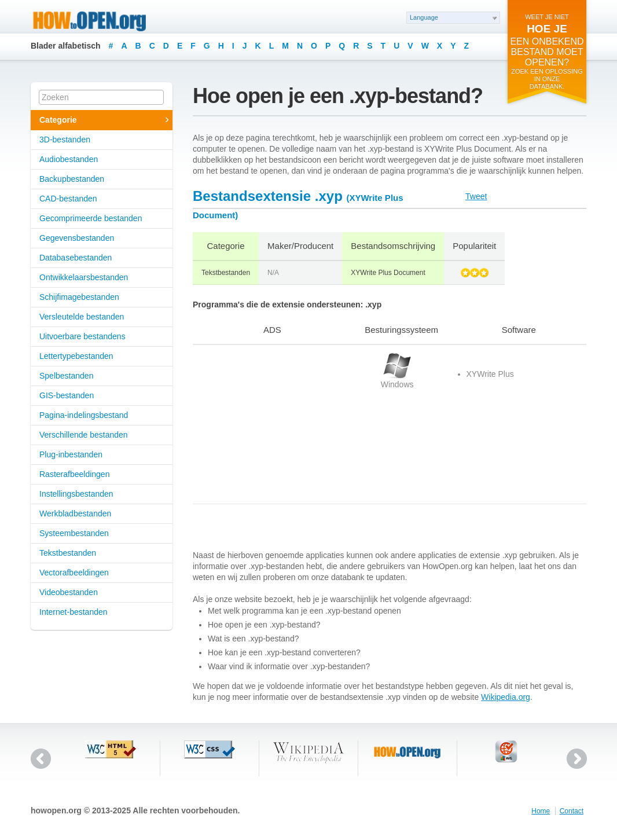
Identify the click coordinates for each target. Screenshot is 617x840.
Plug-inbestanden (71, 454)
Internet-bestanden (74, 612)
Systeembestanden (74, 533)
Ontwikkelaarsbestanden (84, 277)
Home (541, 811)
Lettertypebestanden (76, 356)
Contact (572, 811)
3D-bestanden (65, 140)
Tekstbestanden (68, 553)
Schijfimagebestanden (79, 297)
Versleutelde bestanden (82, 317)
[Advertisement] (265, 424)
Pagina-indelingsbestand (84, 415)
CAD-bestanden (68, 199)
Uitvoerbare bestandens (82, 336)
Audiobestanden (69, 159)
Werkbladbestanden (75, 513)
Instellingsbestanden (76, 494)
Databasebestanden (76, 258)
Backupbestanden (72, 179)
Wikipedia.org (506, 697)
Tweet (476, 196)
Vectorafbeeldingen (74, 573)
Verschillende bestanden (84, 435)
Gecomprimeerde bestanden (91, 218)
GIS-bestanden (67, 395)
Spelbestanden (66, 376)
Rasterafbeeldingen (74, 474)
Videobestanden (69, 592)
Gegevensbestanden (77, 238)
